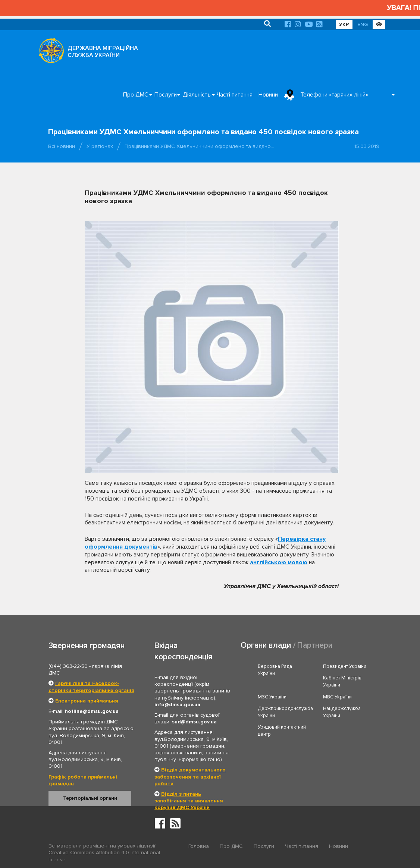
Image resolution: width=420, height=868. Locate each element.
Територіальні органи (90, 798)
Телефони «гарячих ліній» (334, 95)
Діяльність (197, 95)
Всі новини (62, 146)
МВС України (337, 697)
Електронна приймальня (87, 701)
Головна (199, 846)
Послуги (166, 95)
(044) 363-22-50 (68, 666)
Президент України (345, 666)
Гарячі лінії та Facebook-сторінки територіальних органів (91, 687)
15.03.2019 (367, 146)
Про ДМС (136, 95)
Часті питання (235, 95)
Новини (268, 95)
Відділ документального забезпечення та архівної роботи (190, 777)
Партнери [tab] (315, 645)
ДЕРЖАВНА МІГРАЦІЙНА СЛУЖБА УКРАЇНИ (103, 52)
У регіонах (100, 146)
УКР (344, 24)
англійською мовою (279, 562)
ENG (363, 24)
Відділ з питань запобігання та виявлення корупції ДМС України (189, 801)
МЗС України (272, 697)
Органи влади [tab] (266, 645)
